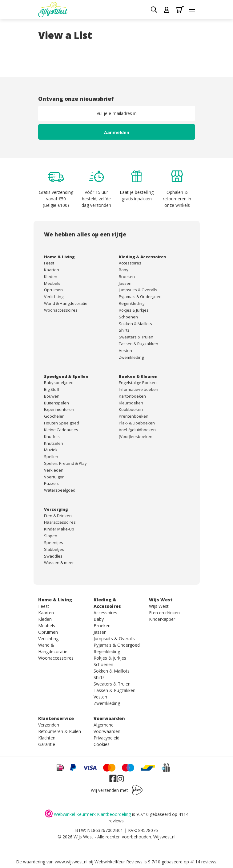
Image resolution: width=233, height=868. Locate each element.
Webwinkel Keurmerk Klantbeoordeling (92, 814)
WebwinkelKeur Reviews (119, 862)
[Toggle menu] (192, 10)
